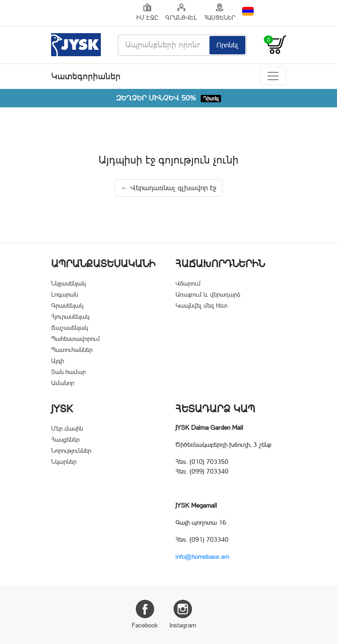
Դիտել (211, 99)
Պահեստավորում (76, 339)
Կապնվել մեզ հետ (201, 305)
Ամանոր (63, 383)
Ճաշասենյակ (70, 328)
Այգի (58, 361)
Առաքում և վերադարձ (208, 294)
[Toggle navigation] (273, 76)
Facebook (145, 614)
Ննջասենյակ (68, 283)
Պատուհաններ (72, 350)
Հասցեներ (65, 439)
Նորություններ (71, 451)
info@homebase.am (202, 556)
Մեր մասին (67, 428)
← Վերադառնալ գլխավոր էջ (168, 188)
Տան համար (68, 372)
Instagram (183, 614)
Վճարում (188, 283)
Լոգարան (64, 294)
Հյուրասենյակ (70, 316)
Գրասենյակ (67, 305)
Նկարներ (64, 462)
